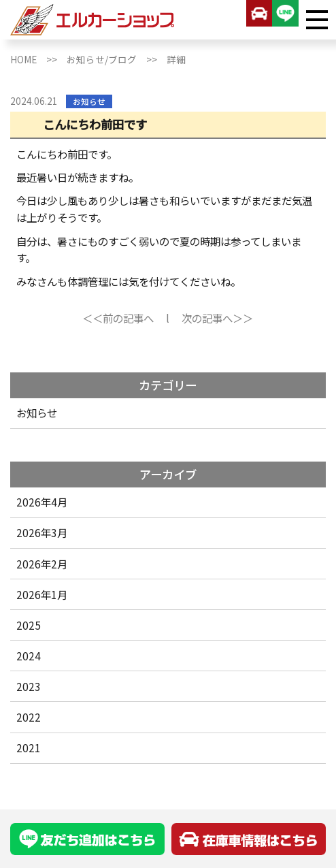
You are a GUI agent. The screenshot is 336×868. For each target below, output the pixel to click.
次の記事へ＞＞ (217, 318)
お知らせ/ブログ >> (117, 59)
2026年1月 (42, 594)
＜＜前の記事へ (118, 318)
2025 (29, 625)
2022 (29, 717)
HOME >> (38, 59)
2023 (29, 686)
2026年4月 (42, 502)
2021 (29, 748)
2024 (29, 656)
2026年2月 (42, 564)
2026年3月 (42, 532)
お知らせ (37, 413)
